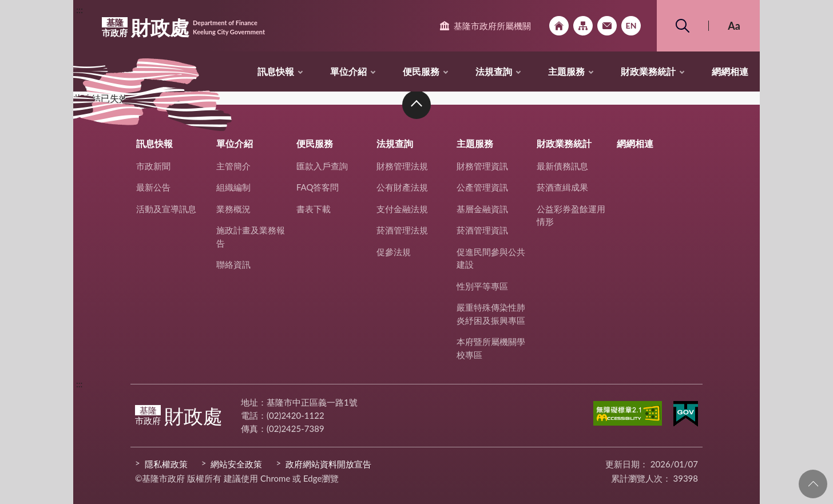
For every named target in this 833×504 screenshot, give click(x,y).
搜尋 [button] (683, 26)
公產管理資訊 (482, 187)
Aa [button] (734, 26)
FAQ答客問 (318, 187)
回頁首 (813, 484)
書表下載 (314, 209)
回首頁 (559, 26)
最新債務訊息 (562, 166)
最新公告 (153, 187)
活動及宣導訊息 (166, 209)
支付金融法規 (402, 209)
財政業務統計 (648, 71)
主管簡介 (233, 166)
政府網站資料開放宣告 (328, 464)
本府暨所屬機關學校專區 (491, 348)
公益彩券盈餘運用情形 (571, 215)
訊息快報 (276, 71)
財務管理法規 (402, 166)
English (631, 26)
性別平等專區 (482, 286)
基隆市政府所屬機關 (492, 26)
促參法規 (394, 252)
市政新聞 (153, 166)
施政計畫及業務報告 (251, 237)
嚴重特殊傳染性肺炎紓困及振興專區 (491, 314)
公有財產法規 (402, 187)
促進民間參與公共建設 (491, 258)
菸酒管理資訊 (482, 230)
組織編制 (233, 187)
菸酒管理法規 (402, 230)
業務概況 (233, 209)
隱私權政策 (166, 464)
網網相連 (730, 71)
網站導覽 (583, 26)
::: (80, 9)
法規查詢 (494, 71)
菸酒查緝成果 (562, 187)
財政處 (183, 27)
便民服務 (421, 71)
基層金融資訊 (482, 209)
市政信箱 (607, 26)
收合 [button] (416, 105)
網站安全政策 (236, 464)
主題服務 (566, 71)
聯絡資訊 (233, 264)
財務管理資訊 (482, 166)
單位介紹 (348, 71)
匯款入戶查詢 (322, 166)
